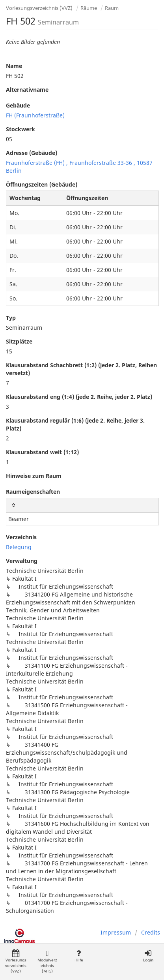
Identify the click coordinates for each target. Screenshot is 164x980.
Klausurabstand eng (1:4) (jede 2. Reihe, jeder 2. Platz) (79, 397)
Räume (89, 8)
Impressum (116, 932)
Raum (112, 8)
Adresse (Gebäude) (32, 153)
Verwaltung (22, 561)
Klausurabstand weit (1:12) (42, 452)
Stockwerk (20, 129)
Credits (151, 932)
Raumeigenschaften (33, 492)
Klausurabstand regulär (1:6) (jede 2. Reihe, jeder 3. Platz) (75, 424)
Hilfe (79, 956)
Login (148, 956)
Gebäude (18, 105)
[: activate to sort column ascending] (82, 505)
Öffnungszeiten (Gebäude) (42, 184)
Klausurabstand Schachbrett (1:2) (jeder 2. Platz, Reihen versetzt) (81, 369)
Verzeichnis (21, 537)
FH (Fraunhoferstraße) (35, 115)
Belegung (19, 547)
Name (14, 66)
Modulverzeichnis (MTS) (47, 962)
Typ (11, 318)
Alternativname (27, 90)
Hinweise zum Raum (34, 476)
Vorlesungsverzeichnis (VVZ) (39, 8)
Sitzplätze (19, 341)
